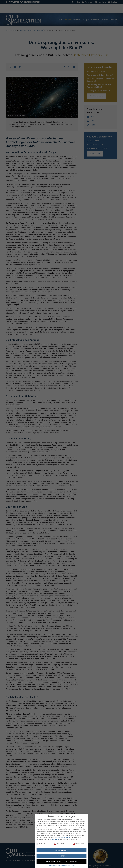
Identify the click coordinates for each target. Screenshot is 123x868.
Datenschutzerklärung (64, 837)
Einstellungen (56, 839)
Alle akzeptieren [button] (62, 850)
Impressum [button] (72, 866)
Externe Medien (79, 843)
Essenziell (41, 843)
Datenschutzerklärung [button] (63, 866)
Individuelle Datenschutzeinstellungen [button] (62, 861)
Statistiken (59, 843)
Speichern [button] (62, 856)
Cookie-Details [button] (52, 866)
